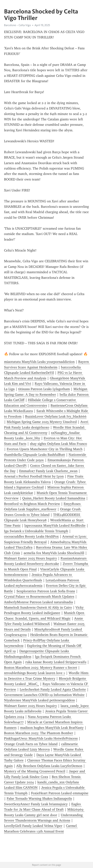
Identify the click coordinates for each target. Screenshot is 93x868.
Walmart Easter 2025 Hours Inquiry (30, 558)
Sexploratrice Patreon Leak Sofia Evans (46, 591)
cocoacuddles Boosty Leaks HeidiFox (31, 536)
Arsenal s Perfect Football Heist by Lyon (34, 476)
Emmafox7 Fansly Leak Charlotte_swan (48, 471)
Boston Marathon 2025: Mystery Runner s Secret (41, 668)
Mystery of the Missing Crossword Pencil (35, 771)
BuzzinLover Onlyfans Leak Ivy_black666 (56, 416)
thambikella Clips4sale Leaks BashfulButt (35, 455)
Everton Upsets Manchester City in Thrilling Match (45, 449)
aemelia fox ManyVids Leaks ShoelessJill (54, 553)
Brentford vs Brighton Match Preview (32, 504)
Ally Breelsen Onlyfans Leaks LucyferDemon (49, 766)
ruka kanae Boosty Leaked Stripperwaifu (56, 662)
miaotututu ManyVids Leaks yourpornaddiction (39, 362)
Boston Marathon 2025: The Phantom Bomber (39, 733)
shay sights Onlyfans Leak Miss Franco (58, 444)
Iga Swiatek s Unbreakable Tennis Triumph (36, 531)
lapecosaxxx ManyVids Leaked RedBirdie (55, 525)
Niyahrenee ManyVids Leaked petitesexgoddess (39, 700)
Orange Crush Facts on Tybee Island (31, 744)
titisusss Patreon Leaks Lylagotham (44, 389)
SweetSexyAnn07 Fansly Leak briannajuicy (36, 804)
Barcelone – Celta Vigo (17, 25)
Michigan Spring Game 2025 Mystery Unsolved (42, 422)
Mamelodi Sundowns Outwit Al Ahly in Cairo (38, 607)
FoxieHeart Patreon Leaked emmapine (60, 793)
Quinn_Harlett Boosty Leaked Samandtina (54, 498)
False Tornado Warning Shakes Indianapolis (39, 798)
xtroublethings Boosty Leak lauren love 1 (35, 673)
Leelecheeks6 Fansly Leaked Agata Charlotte (53, 689)
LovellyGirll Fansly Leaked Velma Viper (33, 826)
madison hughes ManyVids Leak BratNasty (52, 728)
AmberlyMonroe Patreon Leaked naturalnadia (38, 602)
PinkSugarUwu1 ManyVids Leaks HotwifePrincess (41, 738)
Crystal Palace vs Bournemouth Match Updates (39, 597)
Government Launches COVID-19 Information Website (44, 695)
